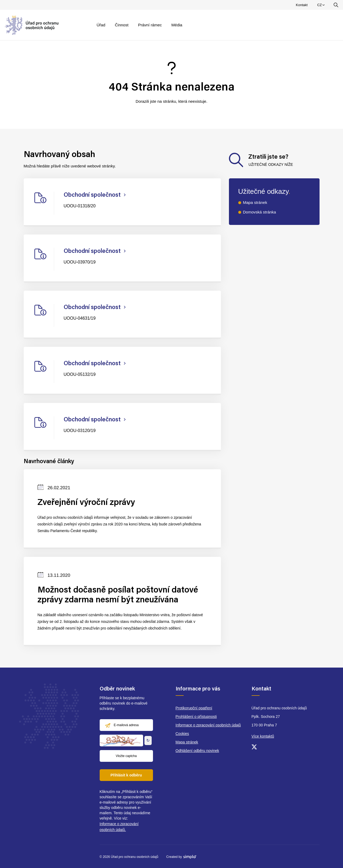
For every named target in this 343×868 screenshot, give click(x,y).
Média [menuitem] (177, 25)
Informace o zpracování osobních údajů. (119, 827)
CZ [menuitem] (322, 6)
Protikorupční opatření (194, 708)
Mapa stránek (255, 202)
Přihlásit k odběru (126, 775)
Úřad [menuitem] (101, 25)
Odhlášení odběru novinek (197, 751)
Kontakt (302, 5)
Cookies (182, 734)
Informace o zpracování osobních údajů (208, 725)
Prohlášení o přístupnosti (196, 717)
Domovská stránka (260, 212)
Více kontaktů (263, 736)
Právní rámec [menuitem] (150, 25)
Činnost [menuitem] (122, 25)
